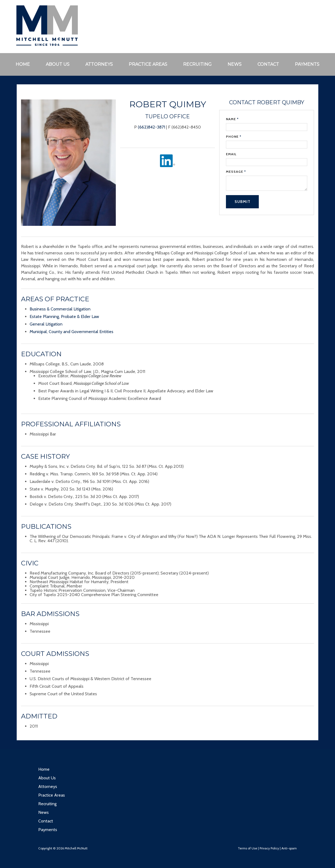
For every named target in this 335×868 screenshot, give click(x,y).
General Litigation (46, 324)
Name (232, 119)
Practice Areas (148, 64)
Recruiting (197, 64)
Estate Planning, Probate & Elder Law (64, 317)
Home (23, 64)
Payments (307, 64)
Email (231, 154)
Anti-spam (289, 848)
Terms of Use (247, 848)
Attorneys (99, 64)
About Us (58, 64)
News (235, 64)
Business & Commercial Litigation (60, 309)
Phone (234, 136)
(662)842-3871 (151, 127)
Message (236, 172)
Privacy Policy (269, 848)
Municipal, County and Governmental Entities (71, 332)
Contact (268, 64)
